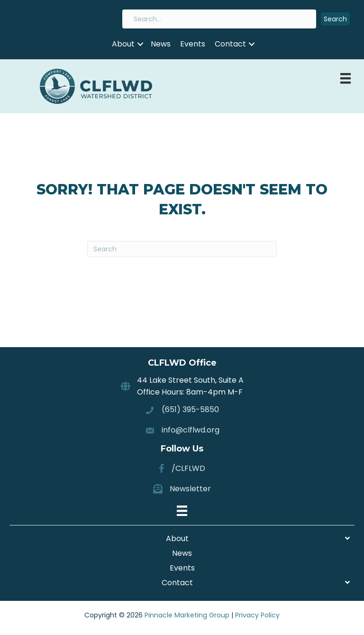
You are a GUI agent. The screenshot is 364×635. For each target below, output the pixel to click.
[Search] (182, 249)
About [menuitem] (123, 44)
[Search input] (219, 19)
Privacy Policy (257, 615)
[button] (335, 19)
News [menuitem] (161, 44)
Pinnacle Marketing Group (187, 615)
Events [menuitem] (193, 44)
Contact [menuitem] (230, 44)
